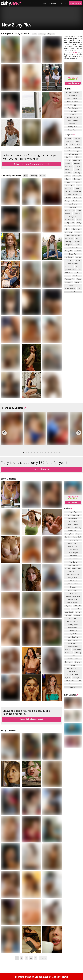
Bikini (78, 157)
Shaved (78, 257)
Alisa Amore (73, 518)
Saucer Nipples (73, 105)
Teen (67, 276)
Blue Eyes (69, 166)
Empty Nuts (73, 111)
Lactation (73, 207)
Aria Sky (78, 528)
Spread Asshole (70, 270)
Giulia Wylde (77, 568)
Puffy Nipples (73, 248)
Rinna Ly (78, 653)
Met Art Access (73, 99)
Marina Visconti (73, 621)
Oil (67, 229)
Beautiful (68, 151)
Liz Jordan (77, 615)
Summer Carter (73, 674)
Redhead (78, 251)
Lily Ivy (78, 612)
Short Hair (69, 260)
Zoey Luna (73, 684)
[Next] (79, 433)
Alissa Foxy (73, 521)
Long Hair (73, 216)
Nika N (67, 649)
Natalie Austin (73, 643)
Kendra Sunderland (73, 596)
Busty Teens (73, 130)
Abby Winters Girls (73, 92)
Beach (78, 148)
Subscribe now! (73, 83)
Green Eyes (77, 198)
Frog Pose (77, 191)
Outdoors (76, 229)
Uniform (68, 282)
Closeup (68, 176)
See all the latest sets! (31, 719)
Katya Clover (73, 590)
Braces (78, 166)
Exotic (67, 185)
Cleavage (77, 173)
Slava (73, 665)
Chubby (68, 173)
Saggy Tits (73, 254)
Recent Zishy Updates (13, 408)
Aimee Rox (73, 512)
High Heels (77, 201)
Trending (42, 34)
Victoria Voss (70, 681)
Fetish (79, 185)
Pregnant (69, 245)
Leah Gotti (69, 612)
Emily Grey (73, 556)
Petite (78, 238)
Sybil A (68, 678)
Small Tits (69, 266)
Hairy (67, 201)
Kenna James (73, 599)
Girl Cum (68, 198)
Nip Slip (68, 226)
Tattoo (78, 273)
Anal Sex (78, 138)
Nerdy (79, 223)
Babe (79, 145)
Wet (79, 288)
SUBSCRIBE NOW (76, 3)
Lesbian (68, 213)
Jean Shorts (73, 204)
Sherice (78, 662)
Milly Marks (73, 634)
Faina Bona (73, 562)
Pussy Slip (68, 251)
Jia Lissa (73, 587)
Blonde (68, 163)
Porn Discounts (73, 102)
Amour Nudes (73, 120)
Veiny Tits (73, 285)
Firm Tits (68, 188)
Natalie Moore (73, 646)
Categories (53, 3)
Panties (78, 232)
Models (68, 508)
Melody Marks (73, 624)
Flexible (78, 188)
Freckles (68, 191)
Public (78, 245)
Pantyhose (69, 238)
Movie (79, 220)
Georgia (67, 568)
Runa (73, 656)
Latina (79, 210)
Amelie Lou (69, 528)
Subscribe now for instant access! (31, 164)
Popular (51, 34)
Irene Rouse (73, 581)
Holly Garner (73, 578)
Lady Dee (68, 606)
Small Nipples (73, 263)
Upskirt (78, 282)
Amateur (68, 138)
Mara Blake (73, 618)
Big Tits (69, 157)
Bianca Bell (77, 537)
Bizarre (68, 160)
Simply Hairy (73, 127)
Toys (79, 279)
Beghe (78, 534)
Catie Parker (73, 543)
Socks (78, 266)
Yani (79, 681)
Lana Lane (77, 606)
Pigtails (78, 241)
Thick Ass (77, 276)
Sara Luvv (69, 662)
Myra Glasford (73, 637)
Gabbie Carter (73, 565)
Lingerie (77, 213)
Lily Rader (68, 615)
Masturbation (69, 220)
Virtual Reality (70, 288)
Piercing (68, 241)
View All (73, 292)
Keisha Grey (73, 593)
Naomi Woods (73, 640)
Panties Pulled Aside (73, 235)
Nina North (77, 649)
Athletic (72, 145)
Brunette (68, 170)
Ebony (68, 182)
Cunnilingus (77, 176)
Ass (66, 145)
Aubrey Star (69, 534)
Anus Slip (69, 141)
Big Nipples (77, 151)
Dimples (77, 179)
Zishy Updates (71, 695)
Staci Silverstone (73, 668)
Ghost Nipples (73, 195)
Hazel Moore (73, 571)
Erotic (78, 182)
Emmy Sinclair (73, 559)
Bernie (67, 537)
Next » (43, 958)
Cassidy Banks (73, 540)
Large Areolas (70, 210)
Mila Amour (73, 631)
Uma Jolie (77, 678)
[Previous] (4, 433)
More (64, 3)
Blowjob (77, 163)
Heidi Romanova (73, 574)
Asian (78, 141)
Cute (67, 179)
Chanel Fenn (73, 546)
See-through (69, 257)
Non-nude (77, 226)
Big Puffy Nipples (73, 117)
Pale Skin (68, 232)
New (45, 3)
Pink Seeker (73, 124)
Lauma (67, 609)
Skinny (78, 260)
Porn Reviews (73, 108)
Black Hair (77, 160)
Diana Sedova (73, 549)
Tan (80, 270)
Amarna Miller (73, 524)
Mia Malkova (73, 628)
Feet (73, 185)
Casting (78, 170)
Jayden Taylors (73, 584)
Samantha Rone (73, 659)
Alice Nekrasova (73, 515)
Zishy (75, 52)
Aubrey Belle (73, 531)
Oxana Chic (69, 653)
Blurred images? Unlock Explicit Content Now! (41, 978)
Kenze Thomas (73, 603)
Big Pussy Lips (73, 154)
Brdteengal (73, 95)
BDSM (68, 148)
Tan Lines (69, 273)
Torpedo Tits (70, 279)
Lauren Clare (76, 609)
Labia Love (73, 114)
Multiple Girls (69, 223)
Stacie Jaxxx (73, 671)
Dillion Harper (73, 553)
